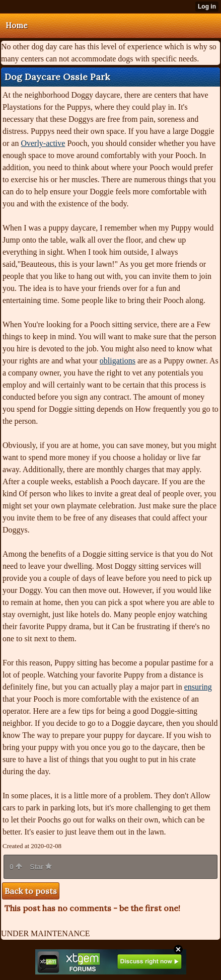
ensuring (198, 687)
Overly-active (43, 143)
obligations (118, 361)
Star (41, 867)
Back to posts (31, 891)
